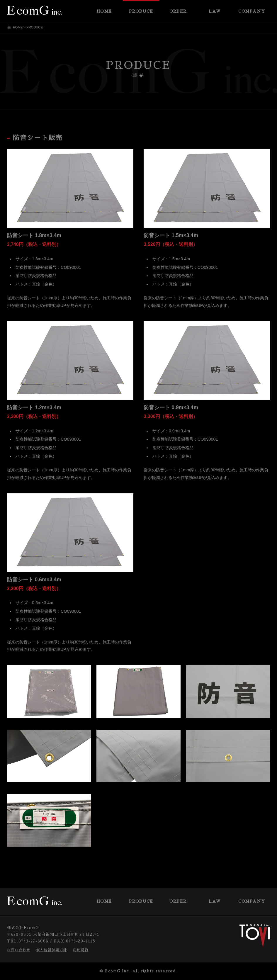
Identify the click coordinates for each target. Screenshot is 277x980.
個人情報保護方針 (52, 950)
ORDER (178, 901)
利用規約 (80, 950)
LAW (215, 901)
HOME (18, 27)
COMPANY (252, 901)
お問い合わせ (19, 950)
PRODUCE (141, 901)
